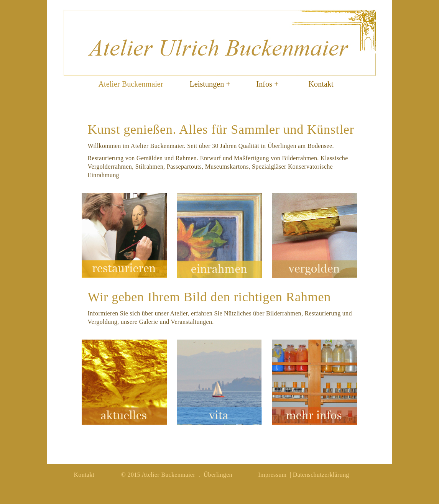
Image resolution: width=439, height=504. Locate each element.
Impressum (272, 475)
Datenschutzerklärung (321, 475)
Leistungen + (210, 84)
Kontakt (321, 84)
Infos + (268, 84)
